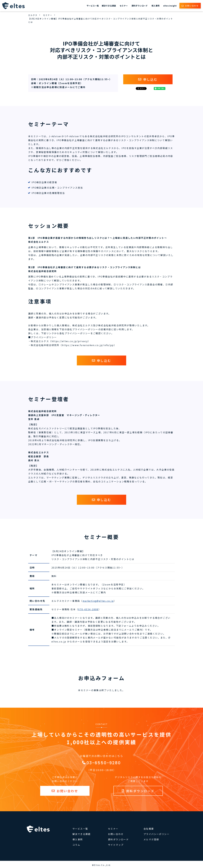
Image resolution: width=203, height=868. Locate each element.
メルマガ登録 (151, 839)
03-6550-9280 (104, 763)
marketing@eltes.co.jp (98, 601)
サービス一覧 (93, 6)
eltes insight (170, 6)
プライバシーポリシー (156, 834)
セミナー (124, 6)
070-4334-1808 (88, 609)
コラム (76, 845)
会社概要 (149, 829)
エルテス (33, 15)
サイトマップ (116, 845)
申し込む (150, 79)
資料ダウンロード (140, 6)
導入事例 (155, 6)
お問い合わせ (192, 6)
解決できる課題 (109, 6)
